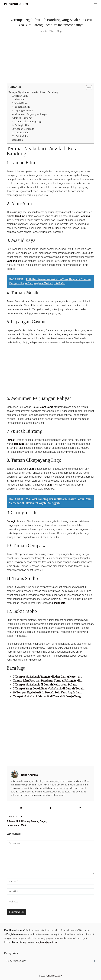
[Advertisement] (51, 59)
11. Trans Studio (21, 133)
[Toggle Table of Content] (87, 88)
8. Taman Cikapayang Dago (27, 122)
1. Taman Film (20, 96)
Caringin (11, 521)
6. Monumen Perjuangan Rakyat (30, 114)
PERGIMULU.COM (16, 4)
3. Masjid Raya (20, 103)
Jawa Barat (46, 407)
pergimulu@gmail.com (47, 942)
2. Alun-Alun (19, 100)
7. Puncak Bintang (22, 118)
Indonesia (60, 603)
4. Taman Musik (21, 107)
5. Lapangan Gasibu (23, 111)
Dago (31, 469)
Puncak (11, 440)
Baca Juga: (18, 140)
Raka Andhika (29, 775)
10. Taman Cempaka (23, 129)
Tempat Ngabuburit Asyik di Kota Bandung (33, 92)
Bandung (20, 216)
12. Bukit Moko (20, 136)
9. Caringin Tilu (21, 125)
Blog (59, 31)
